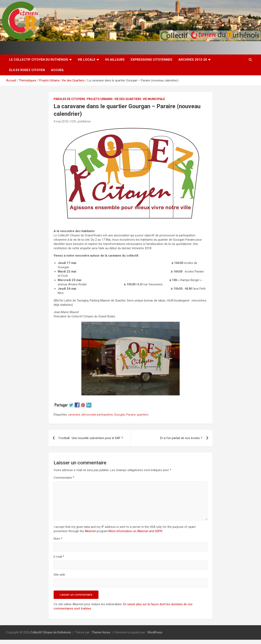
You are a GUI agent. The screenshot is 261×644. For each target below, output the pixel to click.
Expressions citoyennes (152, 60)
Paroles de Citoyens (69, 99)
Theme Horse (101, 632)
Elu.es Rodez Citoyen (27, 70)
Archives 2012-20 (193, 60)
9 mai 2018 (61, 121)
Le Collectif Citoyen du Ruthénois (39, 60)
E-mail (59, 557)
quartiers (143, 415)
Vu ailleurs (115, 60)
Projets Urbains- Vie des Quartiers (114, 99)
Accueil (58, 70)
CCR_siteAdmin (81, 121)
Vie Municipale (154, 99)
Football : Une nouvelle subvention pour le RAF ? (91, 438)
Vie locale (87, 60)
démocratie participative (97, 415)
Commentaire (64, 478)
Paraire (131, 415)
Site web (59, 575)
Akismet (90, 531)
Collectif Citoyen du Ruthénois (51, 632)
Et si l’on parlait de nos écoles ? (181, 438)
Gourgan (119, 415)
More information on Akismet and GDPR (135, 531)
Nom (58, 539)
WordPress (155, 632)
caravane (74, 415)
